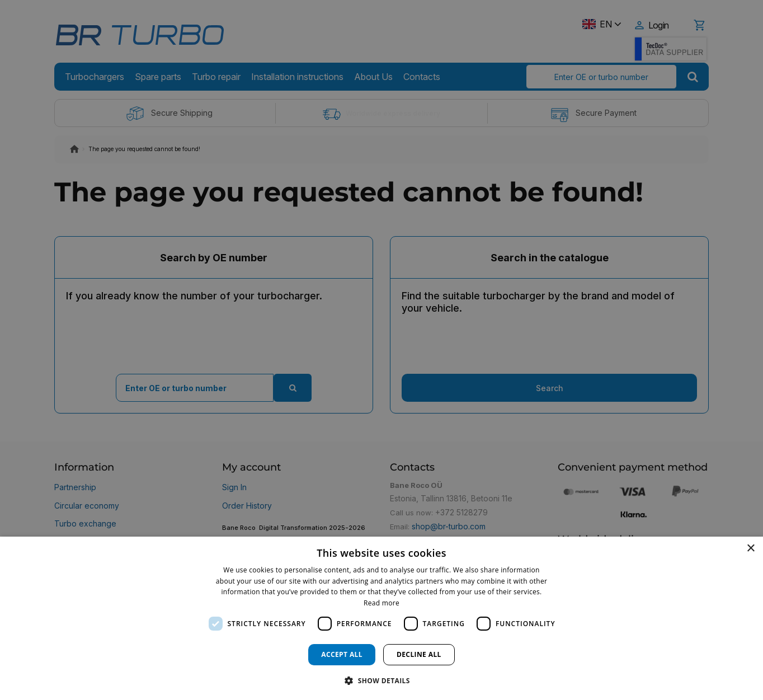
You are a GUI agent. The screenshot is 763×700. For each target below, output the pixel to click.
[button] (381, 680)
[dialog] (381, 618)
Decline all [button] (419, 654)
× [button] (750, 549)
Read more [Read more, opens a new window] (381, 603)
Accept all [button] (342, 654)
